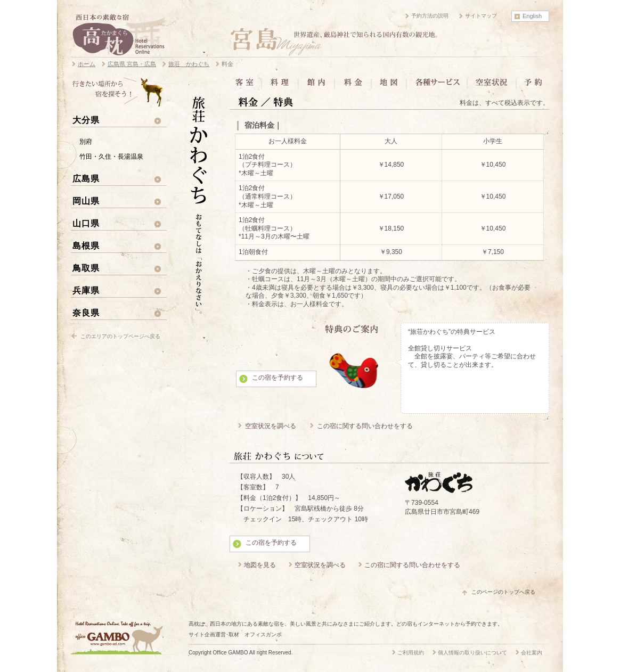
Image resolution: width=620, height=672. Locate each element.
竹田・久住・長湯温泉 (111, 157)
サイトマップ (481, 16)
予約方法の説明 (430, 16)
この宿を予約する (278, 378)
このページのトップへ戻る (503, 592)
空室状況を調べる (271, 426)
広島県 (86, 178)
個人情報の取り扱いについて (472, 653)
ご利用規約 (411, 653)
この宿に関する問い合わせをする (365, 426)
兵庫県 (86, 290)
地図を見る (260, 565)
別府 (86, 142)
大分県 (86, 120)
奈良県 (86, 313)
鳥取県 (86, 268)
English (532, 16)
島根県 (86, 245)
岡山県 (86, 201)
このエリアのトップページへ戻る (120, 336)
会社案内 (532, 653)
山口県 (86, 223)
